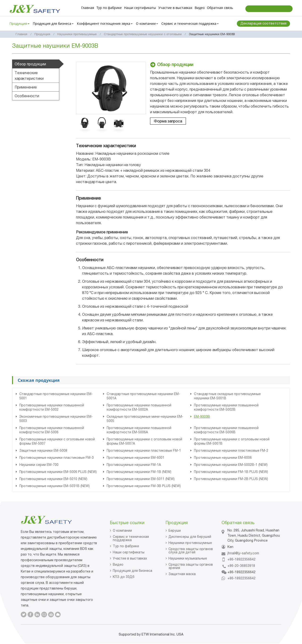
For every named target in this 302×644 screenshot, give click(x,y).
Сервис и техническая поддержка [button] (190, 23)
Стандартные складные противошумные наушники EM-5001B (227, 396)
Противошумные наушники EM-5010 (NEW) (53, 479)
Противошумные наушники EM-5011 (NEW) (141, 479)
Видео (200, 8)
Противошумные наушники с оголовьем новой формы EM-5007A (144, 441)
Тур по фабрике (109, 8)
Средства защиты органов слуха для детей (191, 551)
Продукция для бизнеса (132, 571)
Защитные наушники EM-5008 (43, 450)
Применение (26, 87)
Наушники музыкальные (188, 558)
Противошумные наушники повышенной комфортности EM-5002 (52, 407)
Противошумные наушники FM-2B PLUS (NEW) (231, 479)
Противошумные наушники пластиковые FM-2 (231, 450)
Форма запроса (168, 121)
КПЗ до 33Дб (124, 577)
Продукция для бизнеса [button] (53, 23)
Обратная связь (220, 8)
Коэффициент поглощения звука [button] (105, 23)
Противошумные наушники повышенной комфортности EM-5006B (226, 430)
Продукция (42, 34)
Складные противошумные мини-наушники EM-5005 (145, 419)
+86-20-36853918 (241, 566)
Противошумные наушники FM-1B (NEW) (139, 472)
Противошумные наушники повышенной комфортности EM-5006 (52, 430)
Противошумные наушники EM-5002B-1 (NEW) (231, 465)
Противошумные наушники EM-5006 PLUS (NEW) (58, 472)
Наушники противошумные (77, 34)
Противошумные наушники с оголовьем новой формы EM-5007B (232, 441)
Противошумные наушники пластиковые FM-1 (144, 450)
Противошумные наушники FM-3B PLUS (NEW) (144, 486)
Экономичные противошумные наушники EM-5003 (56, 419)
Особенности (27, 96)
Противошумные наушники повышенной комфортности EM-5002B (226, 407)
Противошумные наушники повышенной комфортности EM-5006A (139, 430)
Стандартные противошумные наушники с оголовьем (143, 34)
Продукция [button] (19, 23)
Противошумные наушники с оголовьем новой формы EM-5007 (57, 441)
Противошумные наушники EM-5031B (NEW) (55, 486)
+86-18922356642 (241, 559)
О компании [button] (147, 23)
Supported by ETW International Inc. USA (151, 634)
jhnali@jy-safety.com (243, 553)
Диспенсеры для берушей (190, 537)
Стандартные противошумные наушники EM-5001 (56, 396)
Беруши (175, 530)
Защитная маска (182, 574)
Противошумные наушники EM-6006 (223, 458)
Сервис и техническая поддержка (131, 538)
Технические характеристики (29, 76)
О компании (122, 530)
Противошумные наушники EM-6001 (136, 458)
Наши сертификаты (140, 8)
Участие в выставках (175, 8)
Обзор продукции (30, 64)
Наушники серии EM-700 (39, 465)
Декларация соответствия (263, 23)
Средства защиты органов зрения (191, 566)
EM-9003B (202, 417)
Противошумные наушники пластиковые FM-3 (57, 458)
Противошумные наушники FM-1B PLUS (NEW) (231, 472)
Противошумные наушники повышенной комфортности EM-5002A (139, 407)
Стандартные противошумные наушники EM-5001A (143, 396)
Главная (88, 8)
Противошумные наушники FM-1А (134, 465)
